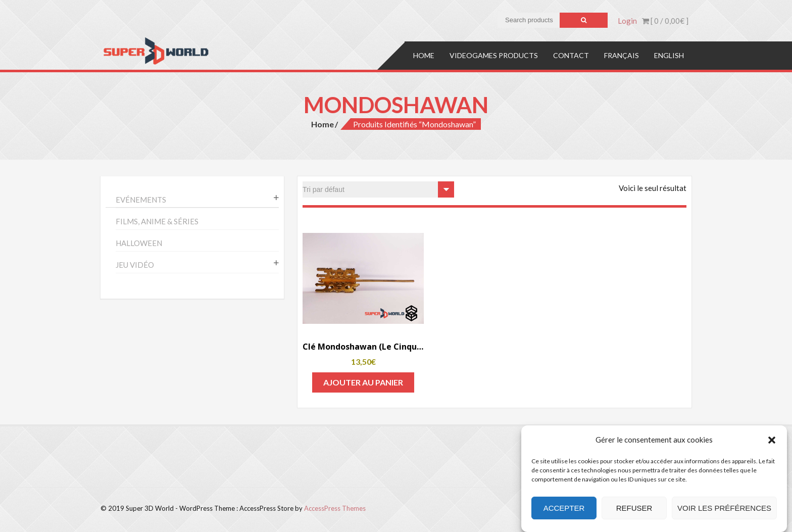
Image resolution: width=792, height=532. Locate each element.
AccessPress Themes (335, 508)
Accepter (564, 508)
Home (424, 55)
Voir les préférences (724, 508)
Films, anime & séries (157, 221)
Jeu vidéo (135, 265)
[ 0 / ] (665, 21)
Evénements (141, 200)
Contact (571, 55)
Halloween (139, 243)
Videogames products (494, 55)
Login (627, 21)
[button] (772, 440)
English (669, 55)
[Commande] (378, 189)
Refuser (634, 508)
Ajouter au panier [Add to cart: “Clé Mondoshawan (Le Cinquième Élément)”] (363, 382)
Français (622, 55)
